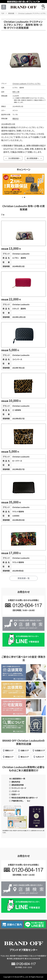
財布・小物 (16, 92)
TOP (3, 13)
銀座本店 (16, 118)
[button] (23, 197)
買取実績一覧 (24, 578)
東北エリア (25, 757)
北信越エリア (40, 750)
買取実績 (11, 13)
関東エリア (9, 750)
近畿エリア (25, 750)
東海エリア (9, 757)
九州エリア (40, 757)
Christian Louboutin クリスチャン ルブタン (27, 83)
